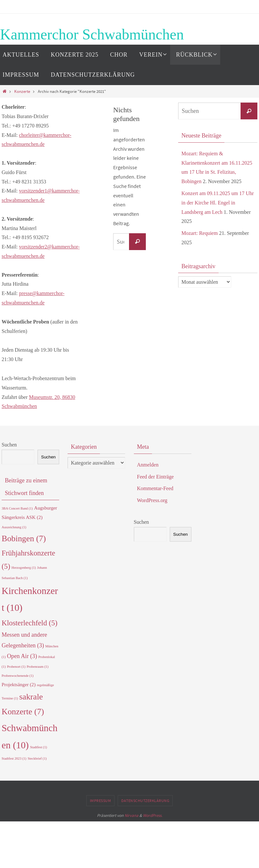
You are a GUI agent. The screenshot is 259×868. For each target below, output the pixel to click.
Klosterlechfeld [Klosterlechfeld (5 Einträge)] (30, 623)
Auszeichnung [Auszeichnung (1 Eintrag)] (14, 527)
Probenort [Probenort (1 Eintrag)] (16, 667)
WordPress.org (152, 500)
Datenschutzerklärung (145, 801)
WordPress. (153, 815)
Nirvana (131, 815)
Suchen (9, 445)
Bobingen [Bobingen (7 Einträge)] (24, 538)
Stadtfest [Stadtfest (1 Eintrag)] (38, 747)
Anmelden (148, 465)
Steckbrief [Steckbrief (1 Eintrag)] (37, 758)
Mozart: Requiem (200, 233)
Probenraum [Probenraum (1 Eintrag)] (38, 667)
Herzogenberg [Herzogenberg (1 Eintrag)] (24, 568)
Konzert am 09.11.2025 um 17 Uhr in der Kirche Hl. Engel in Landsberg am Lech (218, 203)
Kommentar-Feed (155, 488)
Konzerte (22, 91)
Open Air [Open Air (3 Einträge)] (22, 656)
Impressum (101, 801)
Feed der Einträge (156, 477)
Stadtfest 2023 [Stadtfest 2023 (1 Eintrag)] (14, 758)
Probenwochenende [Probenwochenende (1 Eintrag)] (18, 676)
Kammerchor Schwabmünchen (92, 34)
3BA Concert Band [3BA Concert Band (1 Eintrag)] (17, 508)
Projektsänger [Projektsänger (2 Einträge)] (19, 684)
